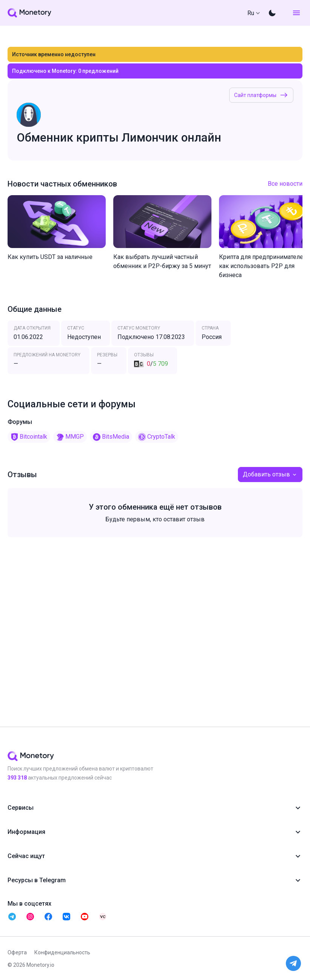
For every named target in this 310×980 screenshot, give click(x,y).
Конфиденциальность (62, 952)
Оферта (17, 952)
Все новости (285, 184)
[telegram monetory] (12, 917)
